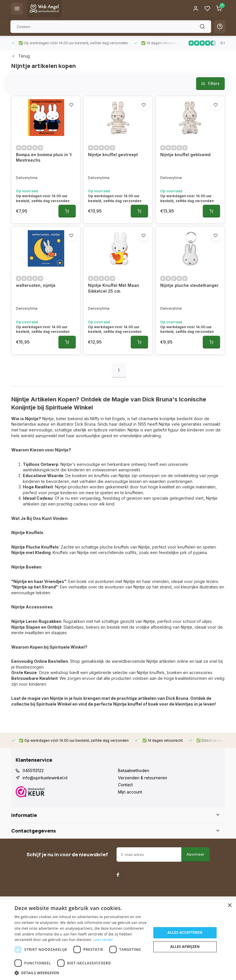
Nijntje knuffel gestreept (113, 155)
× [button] (229, 906)
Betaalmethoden (134, 770)
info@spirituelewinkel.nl (45, 778)
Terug (21, 56)
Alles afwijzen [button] (185, 947)
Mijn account (130, 792)
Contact (125, 785)
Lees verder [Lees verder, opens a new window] (103, 940)
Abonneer (196, 854)
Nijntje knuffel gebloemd (185, 155)
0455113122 (33, 770)
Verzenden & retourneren (143, 778)
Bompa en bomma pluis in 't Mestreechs (44, 157)
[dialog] (118, 940)
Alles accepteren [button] (185, 932)
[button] (81, 973)
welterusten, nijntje (36, 285)
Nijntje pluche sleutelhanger (189, 285)
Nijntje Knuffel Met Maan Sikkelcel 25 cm (114, 288)
